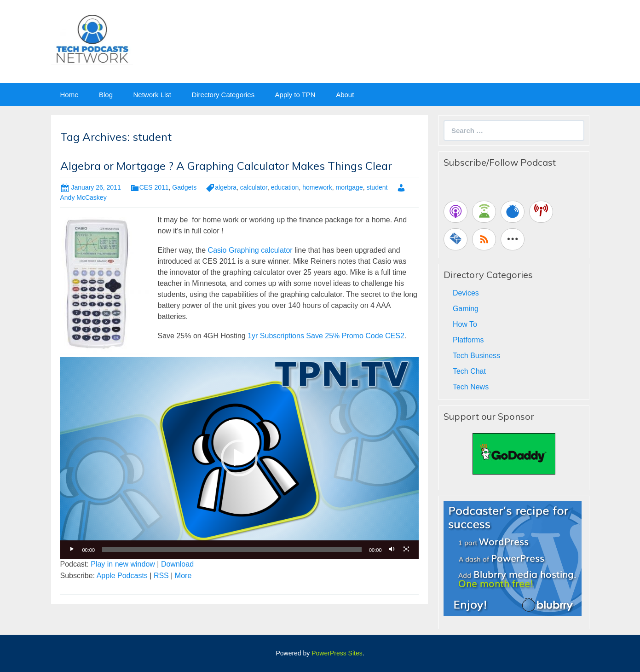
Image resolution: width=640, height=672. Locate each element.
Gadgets (184, 187)
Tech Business (476, 356)
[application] (239, 458)
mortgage (349, 187)
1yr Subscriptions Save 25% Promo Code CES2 (326, 336)
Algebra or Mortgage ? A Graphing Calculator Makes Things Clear (226, 166)
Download (177, 564)
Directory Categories (223, 95)
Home (69, 95)
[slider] (232, 550)
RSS (161, 576)
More (183, 576)
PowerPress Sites (337, 653)
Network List (152, 95)
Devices (466, 293)
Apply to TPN (295, 95)
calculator (254, 187)
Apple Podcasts (122, 576)
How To (465, 324)
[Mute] (392, 550)
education (285, 187)
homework (317, 187)
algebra (226, 187)
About (345, 95)
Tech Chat (469, 371)
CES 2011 (154, 187)
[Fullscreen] (407, 550)
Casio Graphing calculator (250, 250)
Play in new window (123, 564)
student (377, 187)
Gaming (466, 309)
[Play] (72, 550)
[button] (239, 458)
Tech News (471, 387)
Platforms (468, 340)
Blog (106, 95)
